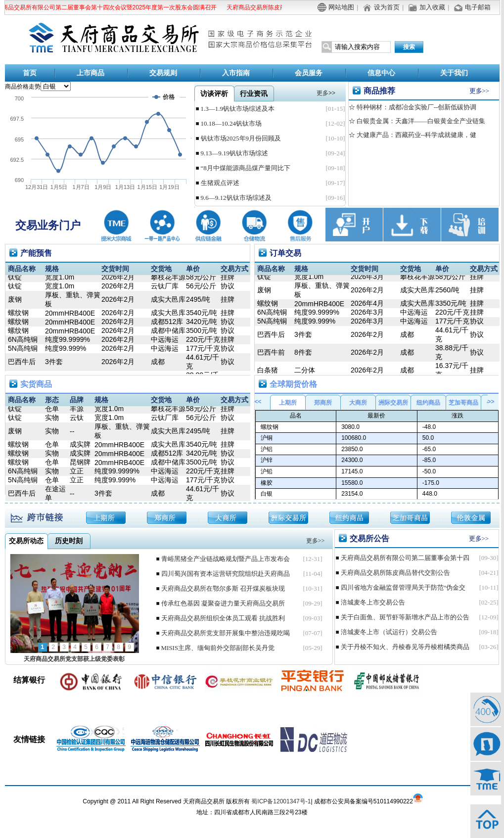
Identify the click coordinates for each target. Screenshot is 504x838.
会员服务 (309, 73)
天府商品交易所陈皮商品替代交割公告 (278, 7)
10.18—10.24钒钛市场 (231, 123)
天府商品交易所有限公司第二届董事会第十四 (405, 558)
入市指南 (236, 73)
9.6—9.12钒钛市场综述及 (236, 198)
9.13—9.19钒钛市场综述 (235, 153)
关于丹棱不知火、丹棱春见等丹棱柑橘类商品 (405, 647)
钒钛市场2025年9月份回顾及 (241, 138)
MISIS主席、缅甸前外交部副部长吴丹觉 (218, 648)
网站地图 (341, 7)
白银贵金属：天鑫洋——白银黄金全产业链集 (420, 121)
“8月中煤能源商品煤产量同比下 (246, 168)
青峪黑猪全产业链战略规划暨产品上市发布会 (226, 559)
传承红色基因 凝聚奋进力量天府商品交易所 (223, 603)
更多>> (480, 91)
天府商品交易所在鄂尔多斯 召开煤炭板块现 (223, 588)
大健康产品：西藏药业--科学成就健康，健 (416, 135)
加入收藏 (432, 7)
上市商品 (91, 73)
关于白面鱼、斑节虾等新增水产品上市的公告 (405, 617)
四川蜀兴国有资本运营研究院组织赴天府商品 (226, 574)
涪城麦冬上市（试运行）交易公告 (389, 632)
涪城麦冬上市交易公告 (373, 602)
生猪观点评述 (220, 183)
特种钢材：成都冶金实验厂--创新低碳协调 (416, 107)
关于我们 (454, 73)
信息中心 (381, 73)
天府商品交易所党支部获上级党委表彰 (74, 659)
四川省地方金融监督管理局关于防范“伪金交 (403, 587)
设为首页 (387, 7)
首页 (30, 73)
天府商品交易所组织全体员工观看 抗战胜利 (223, 618)
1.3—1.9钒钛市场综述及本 (238, 109)
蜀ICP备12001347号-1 (281, 801)
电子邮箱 (478, 7)
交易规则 (163, 73)
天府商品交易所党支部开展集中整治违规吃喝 (226, 633)
